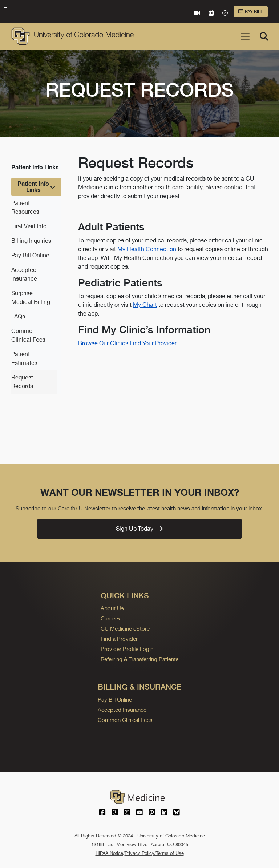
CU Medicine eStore (125, 629)
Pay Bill (251, 12)
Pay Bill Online (30, 255)
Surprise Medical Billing (31, 298)
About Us (112, 608)
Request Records (22, 382)
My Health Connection (147, 249)
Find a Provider (119, 639)
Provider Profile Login (127, 649)
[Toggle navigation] (245, 36)
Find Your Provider (153, 343)
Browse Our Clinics (103, 343)
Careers (110, 618)
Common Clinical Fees (28, 335)
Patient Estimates (24, 359)
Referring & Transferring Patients (140, 659)
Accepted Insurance (24, 274)
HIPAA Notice (109, 853)
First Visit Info (29, 226)
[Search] (264, 36)
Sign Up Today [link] (139, 529)
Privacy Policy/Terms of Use (154, 853)
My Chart (145, 305)
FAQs (18, 316)
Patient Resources (25, 207)
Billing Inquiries (31, 241)
